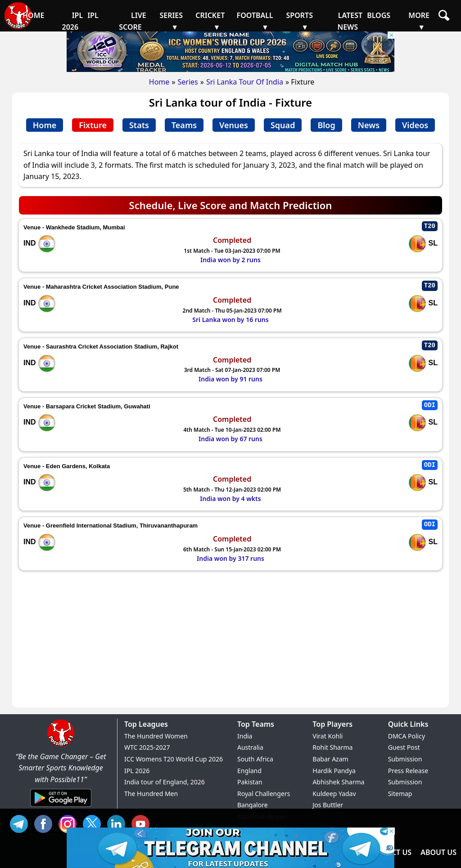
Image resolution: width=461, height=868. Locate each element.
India (245, 736)
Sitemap (400, 794)
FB (45, 823)
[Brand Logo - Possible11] (61, 745)
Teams (184, 125)
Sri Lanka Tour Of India (245, 82)
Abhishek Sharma (338, 782)
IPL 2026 (137, 771)
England (249, 771)
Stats (139, 125)
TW (94, 823)
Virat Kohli (328, 736)
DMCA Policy (407, 736)
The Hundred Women (156, 736)
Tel (21, 823)
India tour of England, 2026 (165, 782)
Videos (415, 125)
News (369, 125)
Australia (250, 747)
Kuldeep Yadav (334, 794)
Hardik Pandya (334, 771)
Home (159, 82)
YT (143, 823)
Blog (326, 125)
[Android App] (61, 807)
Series (188, 82)
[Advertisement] (230, 640)
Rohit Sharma (332, 747)
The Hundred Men (151, 794)
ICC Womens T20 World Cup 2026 (174, 759)
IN (118, 823)
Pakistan (250, 782)
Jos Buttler (328, 805)
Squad (283, 125)
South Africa (255, 759)
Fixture (93, 125)
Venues (234, 125)
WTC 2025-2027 (147, 747)
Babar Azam (330, 759)
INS (70, 823)
